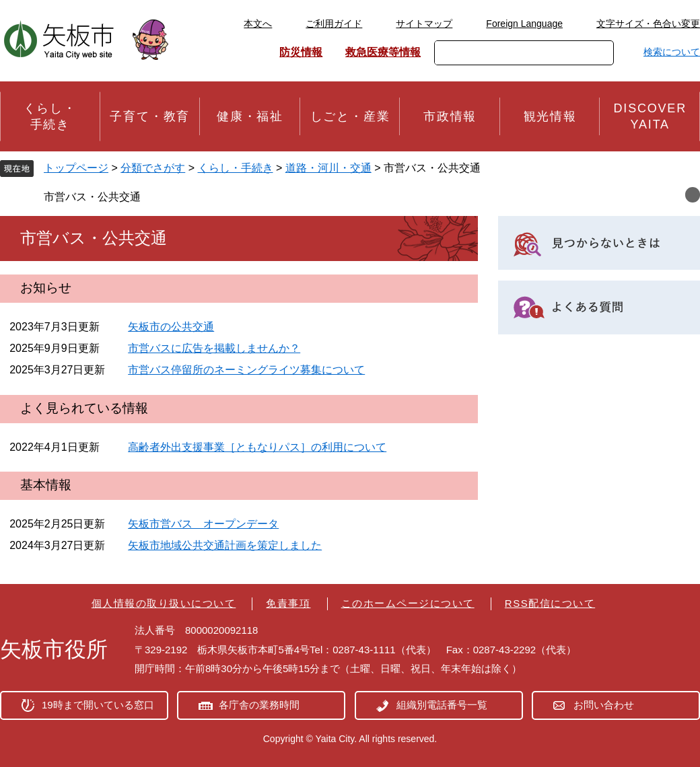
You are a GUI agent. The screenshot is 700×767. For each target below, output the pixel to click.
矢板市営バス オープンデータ (203, 524)
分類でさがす (153, 168)
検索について (672, 52)
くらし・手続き (236, 168)
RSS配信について (550, 603)
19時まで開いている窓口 (98, 705)
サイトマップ (424, 24)
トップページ (76, 168)
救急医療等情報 (383, 52)
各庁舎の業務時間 (259, 705)
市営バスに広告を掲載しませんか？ (214, 348)
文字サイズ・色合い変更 (648, 24)
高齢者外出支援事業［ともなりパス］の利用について (257, 447)
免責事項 (288, 603)
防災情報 (301, 52)
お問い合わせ (604, 705)
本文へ (258, 24)
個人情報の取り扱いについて (164, 603)
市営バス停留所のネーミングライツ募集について (246, 370)
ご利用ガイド (334, 24)
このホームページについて (408, 603)
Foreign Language (524, 24)
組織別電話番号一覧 (442, 705)
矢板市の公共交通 (171, 327)
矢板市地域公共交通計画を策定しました (225, 545)
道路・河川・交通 (328, 168)
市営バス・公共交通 (92, 197)
